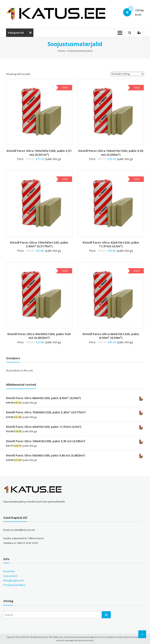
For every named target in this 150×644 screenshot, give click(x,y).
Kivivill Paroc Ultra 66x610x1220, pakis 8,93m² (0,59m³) (111, 336)
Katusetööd (10, 576)
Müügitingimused (13, 580)
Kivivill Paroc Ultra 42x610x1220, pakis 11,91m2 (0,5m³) (111, 244)
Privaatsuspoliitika (14, 585)
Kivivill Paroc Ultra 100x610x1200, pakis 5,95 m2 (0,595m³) (111, 153)
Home (61, 51)
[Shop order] (127, 74)
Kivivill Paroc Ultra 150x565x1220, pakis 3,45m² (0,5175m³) (39, 244)
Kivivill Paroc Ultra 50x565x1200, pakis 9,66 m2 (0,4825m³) (39, 336)
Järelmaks (9, 571)
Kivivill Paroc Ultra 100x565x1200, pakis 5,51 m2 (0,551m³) (39, 153)
